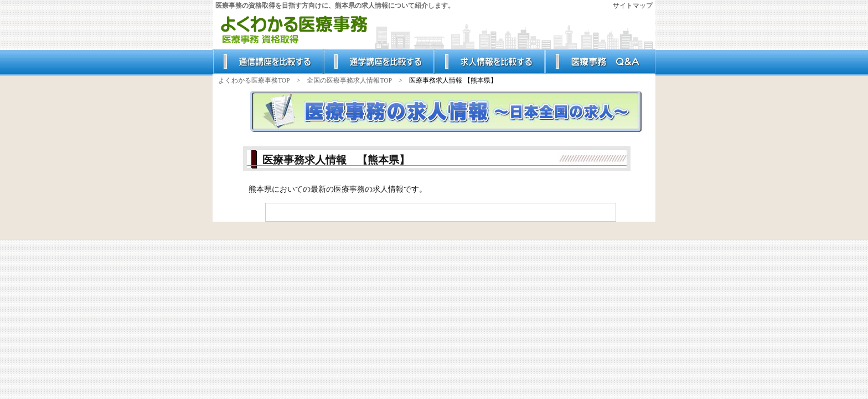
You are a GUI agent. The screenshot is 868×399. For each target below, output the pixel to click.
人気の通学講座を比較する (379, 62)
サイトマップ (633, 6)
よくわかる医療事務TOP (254, 80)
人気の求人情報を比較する (489, 62)
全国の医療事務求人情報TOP (349, 80)
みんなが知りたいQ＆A (600, 62)
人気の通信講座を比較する (268, 62)
